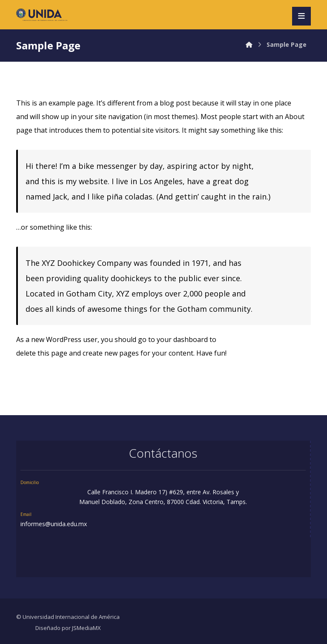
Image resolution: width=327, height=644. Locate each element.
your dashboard (182, 339)
